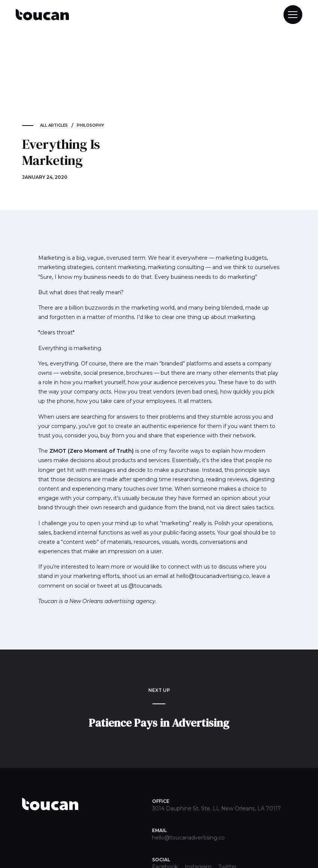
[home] (42, 15)
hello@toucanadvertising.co (188, 838)
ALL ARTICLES (54, 125)
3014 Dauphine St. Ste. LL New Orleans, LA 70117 (216, 808)
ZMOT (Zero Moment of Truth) (92, 451)
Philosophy (90, 125)
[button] (290, 15)
